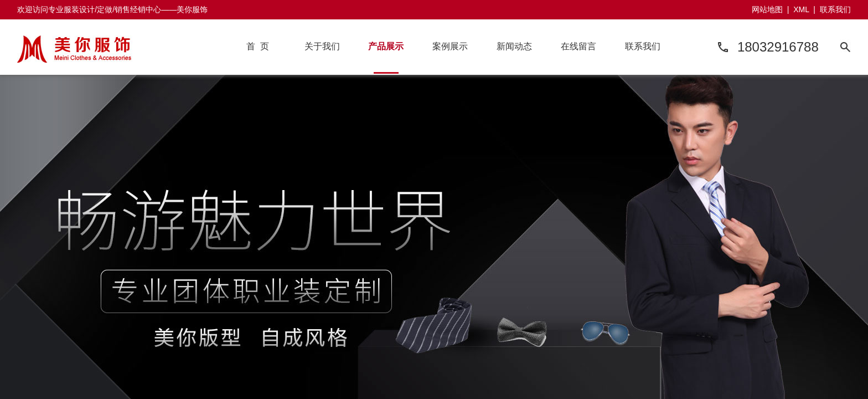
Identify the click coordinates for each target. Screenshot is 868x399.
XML (801, 9)
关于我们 (322, 46)
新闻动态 (514, 46)
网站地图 (767, 9)
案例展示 (450, 46)
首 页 (258, 46)
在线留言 (578, 46)
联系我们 (835, 9)
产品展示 (386, 46)
